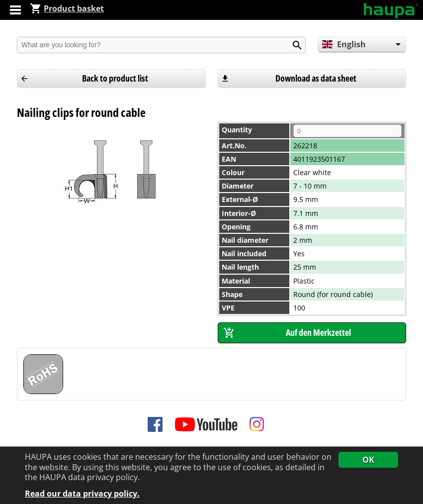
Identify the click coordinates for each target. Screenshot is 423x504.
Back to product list (115, 78)
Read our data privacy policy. (82, 494)
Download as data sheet (316, 78)
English (344, 44)
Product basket (67, 8)
